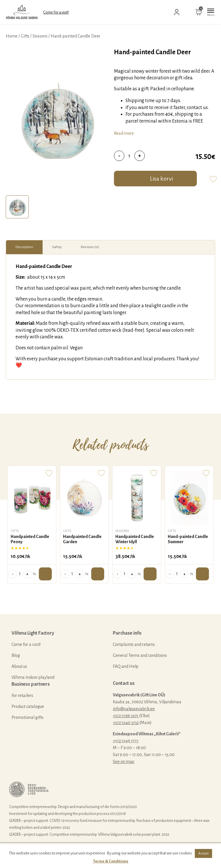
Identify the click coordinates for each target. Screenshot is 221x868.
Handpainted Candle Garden (82, 539)
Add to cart (45, 574)
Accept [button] (203, 853)
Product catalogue (28, 706)
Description (24, 247)
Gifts (25, 36)
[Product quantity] (129, 156)
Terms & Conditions (111, 861)
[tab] (17, 207)
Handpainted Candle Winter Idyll (135, 539)
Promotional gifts (27, 717)
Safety (57, 247)
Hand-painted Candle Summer (188, 539)
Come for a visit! (56, 12)
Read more (124, 133)
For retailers (22, 695)
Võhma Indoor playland (33, 677)
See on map (124, 762)
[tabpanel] (57, 120)
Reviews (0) (90, 247)
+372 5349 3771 (126, 741)
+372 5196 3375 (126, 716)
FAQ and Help (126, 666)
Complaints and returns (134, 644)
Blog (16, 655)
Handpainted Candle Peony (30, 539)
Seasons (40, 36)
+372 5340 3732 (126, 723)
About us (19, 666)
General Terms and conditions (140, 655)
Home (12, 36)
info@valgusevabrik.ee (134, 709)
